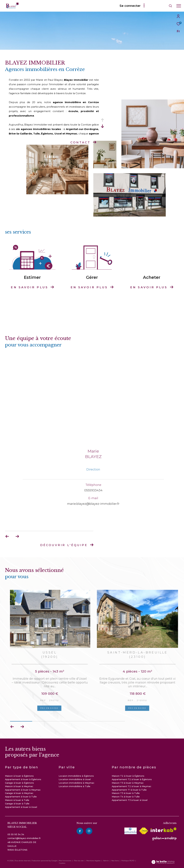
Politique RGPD (128, 861)
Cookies (62, 863)
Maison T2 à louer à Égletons (128, 776)
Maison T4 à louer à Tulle (126, 797)
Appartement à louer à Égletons (23, 779)
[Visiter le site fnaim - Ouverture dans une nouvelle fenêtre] (144, 831)
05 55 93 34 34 (16, 834)
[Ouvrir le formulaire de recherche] (161, 6)
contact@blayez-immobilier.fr (24, 838)
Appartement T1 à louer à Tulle (129, 790)
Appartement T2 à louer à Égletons (132, 779)
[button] (22, 727)
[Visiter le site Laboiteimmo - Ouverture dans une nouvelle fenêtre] (163, 862)
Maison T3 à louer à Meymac (128, 783)
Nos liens (115, 861)
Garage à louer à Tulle (17, 804)
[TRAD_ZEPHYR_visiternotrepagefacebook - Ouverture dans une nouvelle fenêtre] (80, 831)
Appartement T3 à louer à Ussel (130, 800)
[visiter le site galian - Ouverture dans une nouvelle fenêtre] (164, 838)
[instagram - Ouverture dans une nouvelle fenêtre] (89, 831)
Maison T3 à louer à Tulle (126, 793)
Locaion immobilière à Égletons (76, 776)
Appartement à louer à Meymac (23, 790)
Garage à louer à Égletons (19, 783)
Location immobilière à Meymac (76, 783)
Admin (106, 861)
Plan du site (79, 861)
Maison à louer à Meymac (19, 786)
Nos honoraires (65, 861)
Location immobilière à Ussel (75, 779)
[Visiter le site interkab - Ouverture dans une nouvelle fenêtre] (164, 830)
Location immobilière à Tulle (74, 786)
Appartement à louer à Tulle (21, 797)
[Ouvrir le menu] (179, 6)
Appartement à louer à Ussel (21, 807)
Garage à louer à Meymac (19, 793)
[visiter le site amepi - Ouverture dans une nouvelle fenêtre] (131, 831)
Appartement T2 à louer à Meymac (132, 786)
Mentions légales (94, 861)
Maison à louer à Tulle (17, 800)
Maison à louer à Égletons (19, 776)
